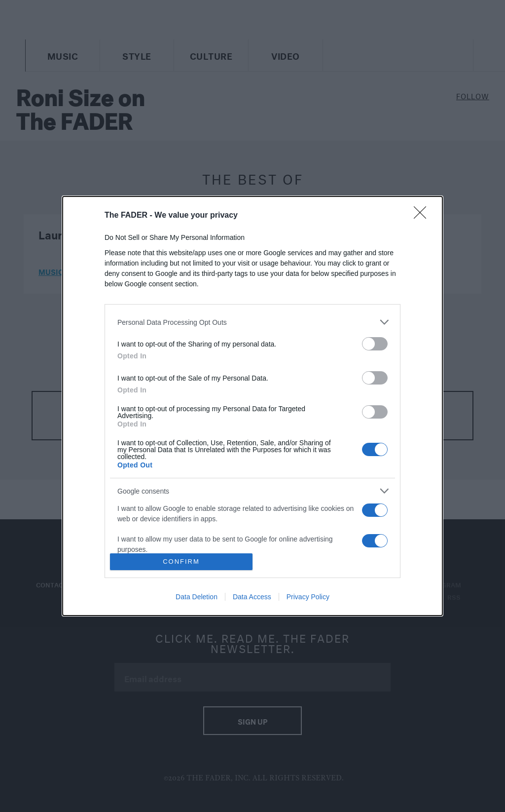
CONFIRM (181, 561)
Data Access (252, 597)
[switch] (375, 344)
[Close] (423, 216)
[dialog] (252, 406)
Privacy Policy (308, 597)
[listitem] (252, 322)
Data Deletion (197, 597)
